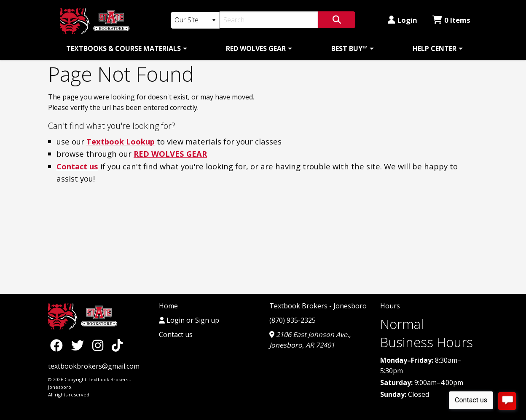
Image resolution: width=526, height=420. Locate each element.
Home (168, 306)
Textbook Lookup (121, 141)
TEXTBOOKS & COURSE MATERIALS (123, 48)
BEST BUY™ (349, 48)
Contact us (77, 166)
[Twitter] (80, 345)
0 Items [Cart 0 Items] (451, 20)
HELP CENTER (435, 48)
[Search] (269, 20)
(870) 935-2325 (293, 320)
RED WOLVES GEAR (256, 48)
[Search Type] (195, 20)
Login (403, 20)
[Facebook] (59, 345)
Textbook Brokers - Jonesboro (318, 306)
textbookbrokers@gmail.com (94, 366)
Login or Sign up (189, 320)
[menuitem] (125, 48)
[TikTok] (117, 345)
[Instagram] (100, 345)
